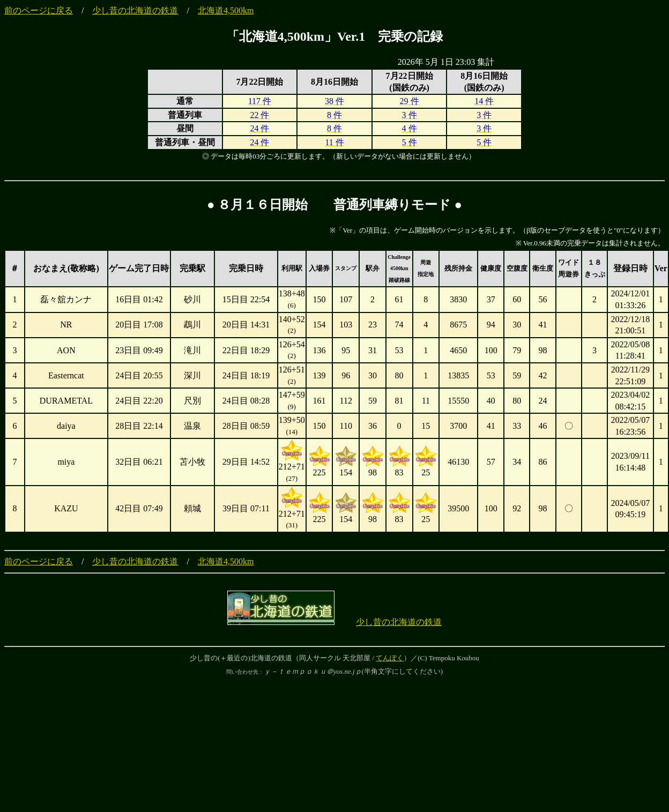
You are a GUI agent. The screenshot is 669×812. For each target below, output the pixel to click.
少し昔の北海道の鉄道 (135, 10)
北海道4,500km (226, 10)
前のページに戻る (39, 10)
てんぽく (390, 658)
